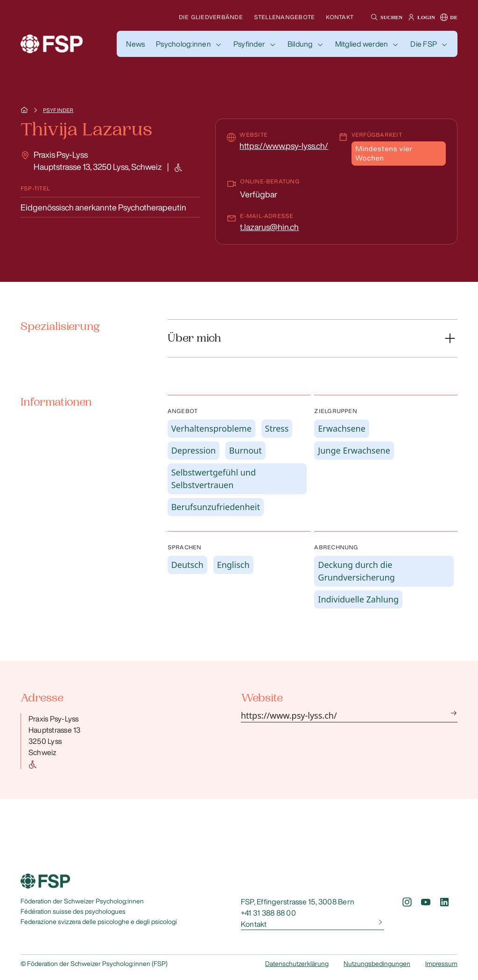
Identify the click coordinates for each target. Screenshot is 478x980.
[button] (385, 17)
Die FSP (424, 44)
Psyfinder (249, 44)
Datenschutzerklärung (297, 964)
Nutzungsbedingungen (377, 964)
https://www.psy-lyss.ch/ (284, 146)
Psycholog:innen (183, 44)
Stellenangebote (285, 17)
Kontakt (340, 17)
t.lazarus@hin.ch (269, 227)
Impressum (441, 964)
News (135, 44)
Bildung (300, 44)
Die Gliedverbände (211, 17)
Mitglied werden (362, 44)
